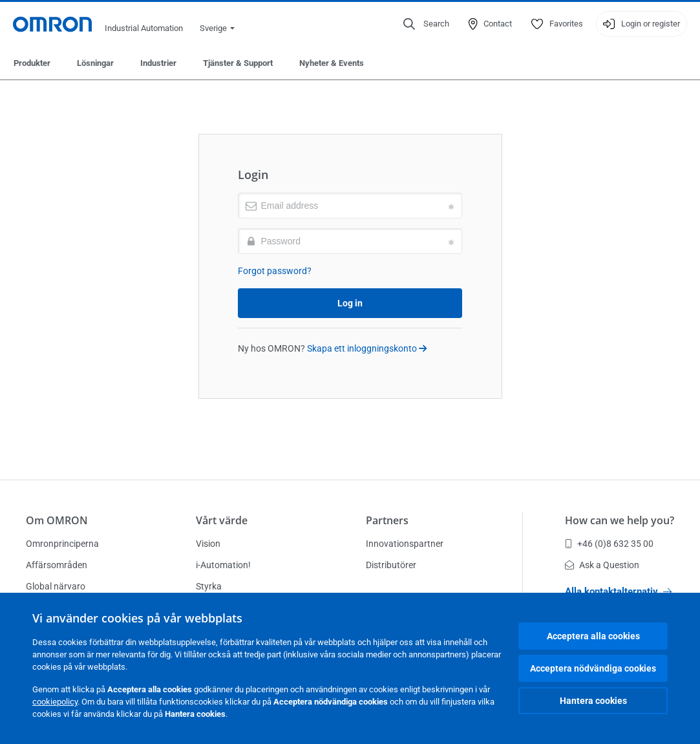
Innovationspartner (405, 544)
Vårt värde (222, 520)
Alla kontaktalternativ (618, 591)
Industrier (158, 63)
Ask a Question (602, 565)
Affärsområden (57, 565)
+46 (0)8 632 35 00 (609, 544)
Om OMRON (57, 520)
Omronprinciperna (62, 544)
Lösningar (95, 63)
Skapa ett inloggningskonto (367, 348)
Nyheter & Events (332, 63)
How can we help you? (620, 520)
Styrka (209, 586)
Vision (208, 544)
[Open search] (426, 24)
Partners (387, 520)
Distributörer (391, 565)
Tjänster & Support (238, 63)
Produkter (32, 63)
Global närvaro (56, 586)
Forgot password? (275, 271)
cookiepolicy (55, 702)
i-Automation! (223, 565)
